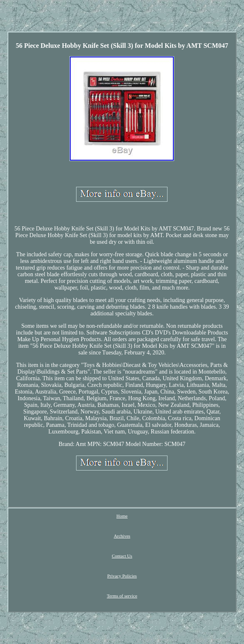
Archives (122, 536)
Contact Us (122, 556)
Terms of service (122, 596)
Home (122, 516)
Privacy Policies (122, 576)
